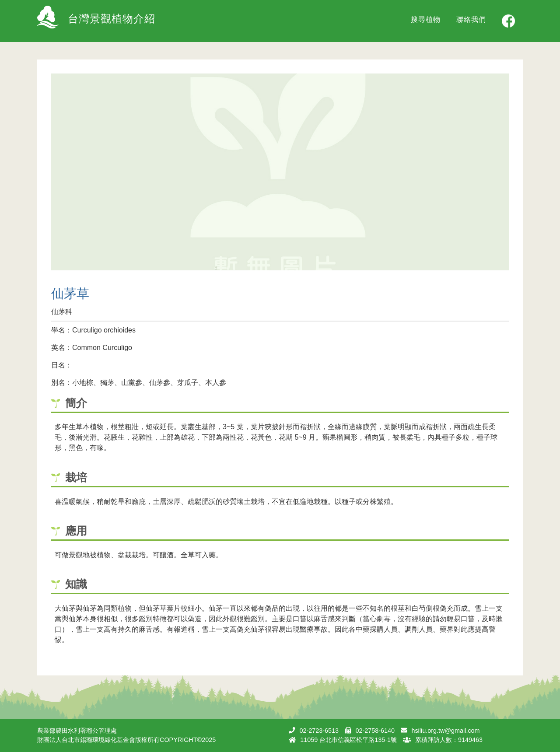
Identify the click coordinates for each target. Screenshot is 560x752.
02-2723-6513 (319, 731)
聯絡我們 (471, 19)
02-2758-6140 (375, 731)
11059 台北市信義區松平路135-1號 (348, 740)
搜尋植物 (426, 19)
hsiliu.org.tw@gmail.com (445, 731)
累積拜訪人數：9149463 (449, 740)
